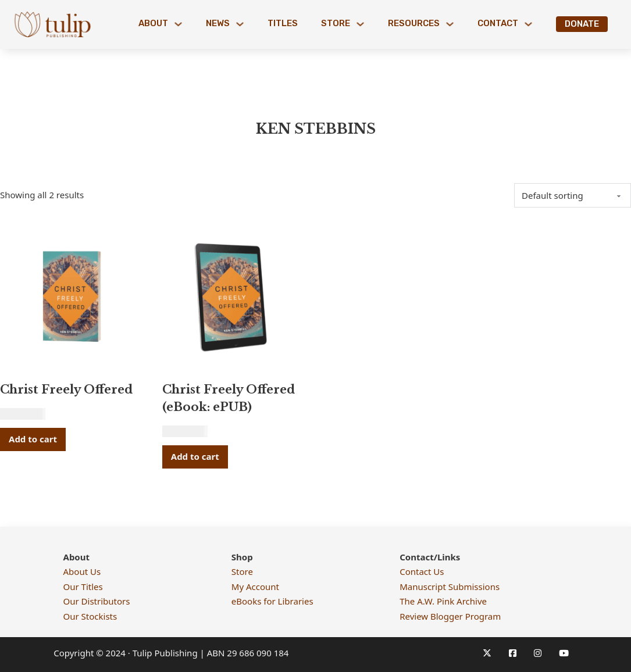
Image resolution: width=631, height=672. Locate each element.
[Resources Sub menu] (450, 24)
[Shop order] (573, 195)
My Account (255, 587)
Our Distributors (97, 601)
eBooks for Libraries (272, 601)
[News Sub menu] (240, 24)
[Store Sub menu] (360, 24)
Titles (283, 23)
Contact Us (422, 571)
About (153, 23)
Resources (414, 23)
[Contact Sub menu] (528, 24)
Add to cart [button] (33, 439)
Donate (582, 24)
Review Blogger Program (450, 616)
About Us (82, 571)
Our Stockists (90, 616)
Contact (498, 23)
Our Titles (83, 587)
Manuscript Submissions (450, 587)
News (218, 23)
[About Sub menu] (178, 24)
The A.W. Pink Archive (443, 601)
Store (336, 23)
